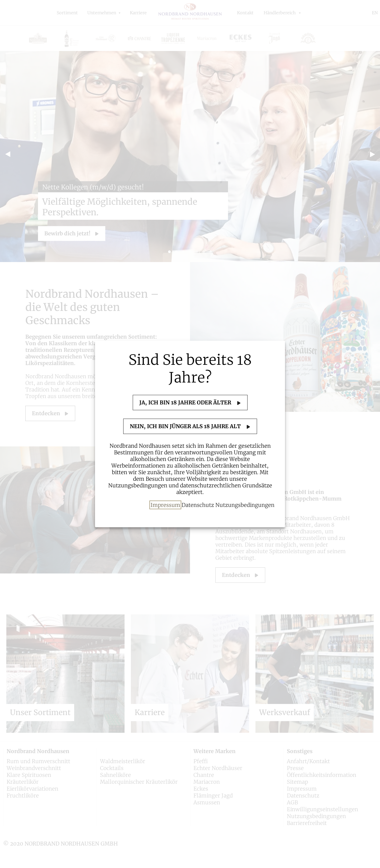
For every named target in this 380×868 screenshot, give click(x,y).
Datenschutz (198, 505)
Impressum (165, 505)
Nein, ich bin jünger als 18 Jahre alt (186, 426)
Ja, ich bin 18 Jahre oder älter (186, 402)
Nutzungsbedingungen (245, 505)
